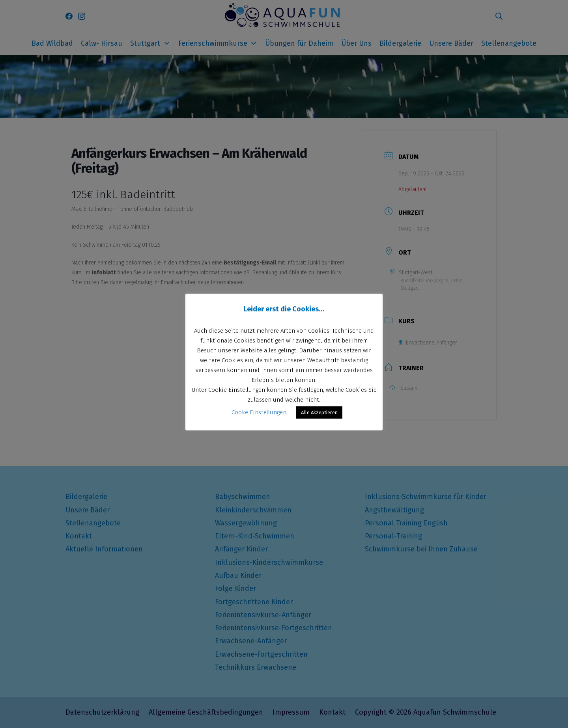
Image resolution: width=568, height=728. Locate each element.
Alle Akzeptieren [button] (319, 412)
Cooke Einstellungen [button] (259, 412)
